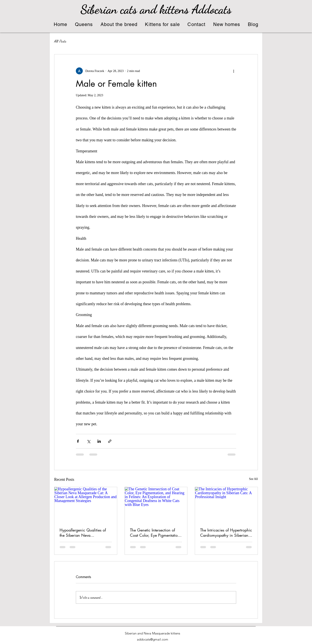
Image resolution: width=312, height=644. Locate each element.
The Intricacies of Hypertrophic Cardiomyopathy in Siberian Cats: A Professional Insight (226, 533)
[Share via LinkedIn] (99, 441)
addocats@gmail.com (153, 639)
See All (253, 479)
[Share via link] (110, 441)
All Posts (60, 41)
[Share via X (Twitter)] (89, 441)
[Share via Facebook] (78, 441)
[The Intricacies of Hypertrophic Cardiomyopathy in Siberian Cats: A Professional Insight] (226, 505)
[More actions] (234, 71)
